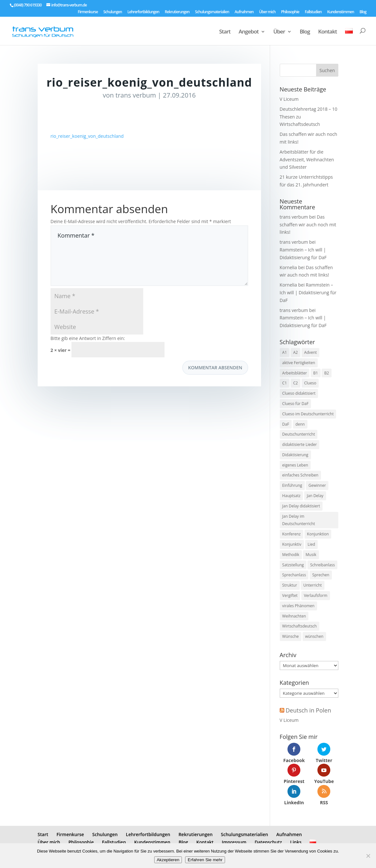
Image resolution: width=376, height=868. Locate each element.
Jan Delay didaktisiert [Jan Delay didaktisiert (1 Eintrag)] (301, 506)
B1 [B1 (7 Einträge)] (316, 373)
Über (279, 32)
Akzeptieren (168, 860)
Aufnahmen (244, 12)
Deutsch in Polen (308, 710)
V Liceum (289, 99)
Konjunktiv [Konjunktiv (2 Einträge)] (292, 544)
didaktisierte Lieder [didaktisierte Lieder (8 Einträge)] (300, 444)
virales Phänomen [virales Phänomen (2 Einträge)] (298, 606)
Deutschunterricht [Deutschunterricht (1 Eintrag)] (299, 434)
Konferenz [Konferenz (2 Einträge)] (291, 534)
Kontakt (327, 32)
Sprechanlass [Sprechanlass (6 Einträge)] (294, 575)
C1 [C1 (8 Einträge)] (285, 383)
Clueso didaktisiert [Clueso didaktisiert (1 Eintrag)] (299, 393)
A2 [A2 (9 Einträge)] (296, 352)
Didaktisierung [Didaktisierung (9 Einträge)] (295, 455)
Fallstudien (313, 12)
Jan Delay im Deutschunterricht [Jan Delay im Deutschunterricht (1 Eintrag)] (299, 520)
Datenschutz (268, 842)
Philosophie (290, 12)
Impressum (234, 842)
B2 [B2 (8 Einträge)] (327, 373)
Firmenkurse (88, 12)
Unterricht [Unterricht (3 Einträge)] (312, 585)
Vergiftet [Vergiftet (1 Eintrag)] (290, 595)
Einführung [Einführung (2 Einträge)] (292, 485)
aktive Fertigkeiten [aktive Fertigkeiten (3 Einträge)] (299, 363)
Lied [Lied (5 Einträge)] (311, 544)
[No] (368, 856)
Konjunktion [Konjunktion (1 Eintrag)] (318, 534)
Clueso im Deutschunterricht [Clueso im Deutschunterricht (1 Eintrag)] (308, 414)
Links (296, 842)
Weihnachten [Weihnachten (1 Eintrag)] (294, 616)
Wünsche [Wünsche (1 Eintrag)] (291, 636)
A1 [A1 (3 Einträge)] (285, 352)
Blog (363, 12)
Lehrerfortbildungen (143, 12)
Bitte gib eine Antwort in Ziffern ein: (88, 338)
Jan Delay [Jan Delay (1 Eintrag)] (315, 496)
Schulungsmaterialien (212, 12)
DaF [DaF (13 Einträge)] (286, 424)
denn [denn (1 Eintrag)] (300, 424)
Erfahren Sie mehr (205, 860)
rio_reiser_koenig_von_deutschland (87, 136)
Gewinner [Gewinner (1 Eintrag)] (317, 485)
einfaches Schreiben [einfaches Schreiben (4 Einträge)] (300, 475)
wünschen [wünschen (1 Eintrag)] (314, 636)
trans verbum (136, 95)
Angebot (249, 32)
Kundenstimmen (340, 12)
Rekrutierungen (177, 12)
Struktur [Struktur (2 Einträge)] (290, 585)
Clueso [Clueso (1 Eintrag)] (310, 383)
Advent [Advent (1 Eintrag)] (310, 352)
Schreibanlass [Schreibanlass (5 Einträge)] (322, 565)
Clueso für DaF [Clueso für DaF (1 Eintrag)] (296, 404)
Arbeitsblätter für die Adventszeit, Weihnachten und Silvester (307, 160)
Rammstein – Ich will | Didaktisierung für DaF (308, 292)
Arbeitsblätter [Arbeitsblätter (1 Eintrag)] (295, 373)
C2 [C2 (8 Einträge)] (296, 383)
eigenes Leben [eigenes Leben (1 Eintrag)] (295, 465)
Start (225, 32)
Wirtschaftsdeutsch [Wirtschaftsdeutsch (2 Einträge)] (300, 626)
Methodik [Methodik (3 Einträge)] (291, 555)
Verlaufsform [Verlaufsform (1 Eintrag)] (316, 595)
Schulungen (113, 12)
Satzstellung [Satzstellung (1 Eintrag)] (293, 565)
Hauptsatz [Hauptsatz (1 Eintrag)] (291, 496)
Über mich (267, 12)
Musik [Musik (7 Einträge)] (311, 555)
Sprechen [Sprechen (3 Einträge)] (321, 575)
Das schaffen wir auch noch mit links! (308, 225)
